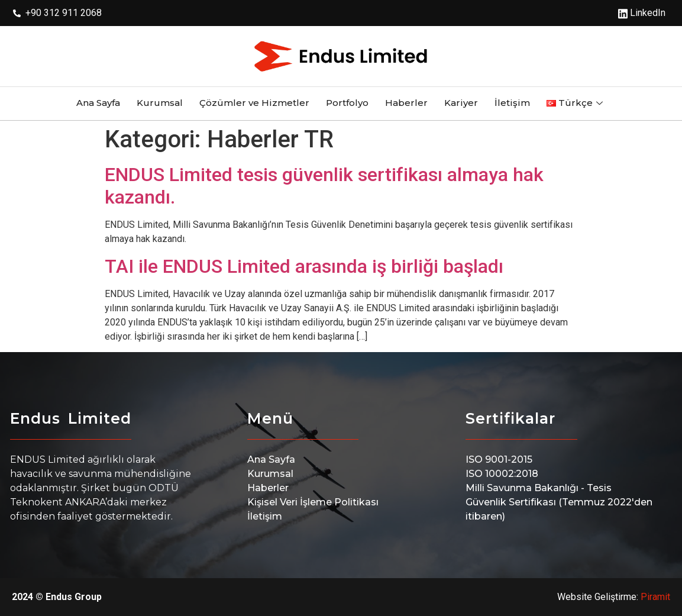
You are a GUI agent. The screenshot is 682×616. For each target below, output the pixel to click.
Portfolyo (347, 103)
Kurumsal (160, 103)
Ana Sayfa (98, 103)
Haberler (406, 103)
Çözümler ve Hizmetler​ (254, 103)
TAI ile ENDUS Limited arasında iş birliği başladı (304, 266)
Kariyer (461, 103)
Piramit (655, 597)
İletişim (512, 103)
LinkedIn (642, 13)
